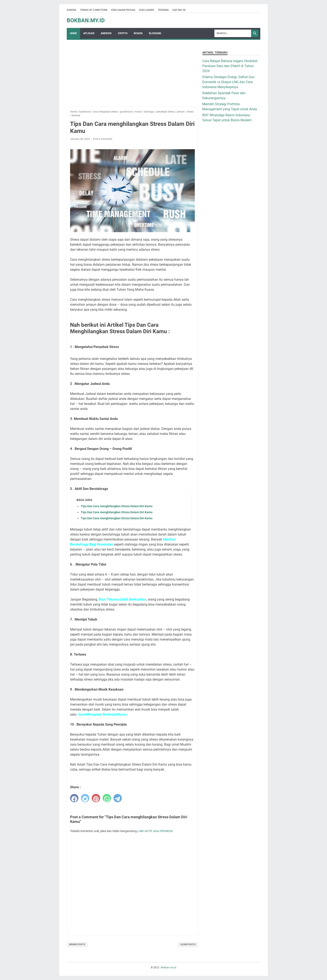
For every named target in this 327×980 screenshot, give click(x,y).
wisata (138, 33)
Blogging (155, 33)
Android (106, 33)
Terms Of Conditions (94, 10)
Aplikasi (89, 33)
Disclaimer (147, 10)
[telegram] (118, 798)
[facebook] (74, 798)
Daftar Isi (179, 10)
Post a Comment (103, 139)
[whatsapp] (107, 798)
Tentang (163, 10)
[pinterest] (96, 798)
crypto (123, 33)
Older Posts (188, 944)
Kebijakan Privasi (123, 10)
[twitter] (85, 798)
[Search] (233, 33)
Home (73, 33)
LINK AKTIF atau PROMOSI (155, 831)
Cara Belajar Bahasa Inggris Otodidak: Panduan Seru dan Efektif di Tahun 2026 (230, 66)
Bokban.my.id (86, 20)
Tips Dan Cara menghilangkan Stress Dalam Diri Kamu (117, 506)
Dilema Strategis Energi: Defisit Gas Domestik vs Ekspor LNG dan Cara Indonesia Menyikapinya (228, 82)
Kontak (72, 10)
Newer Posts (77, 944)
